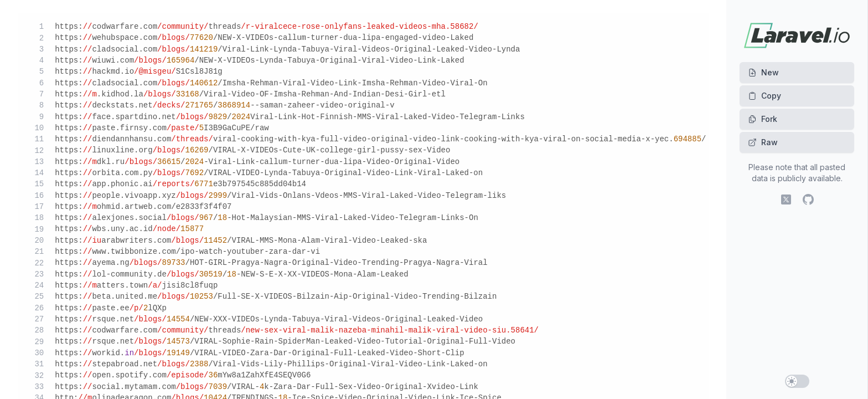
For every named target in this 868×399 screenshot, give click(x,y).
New (763, 72)
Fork (763, 119)
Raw (763, 142)
